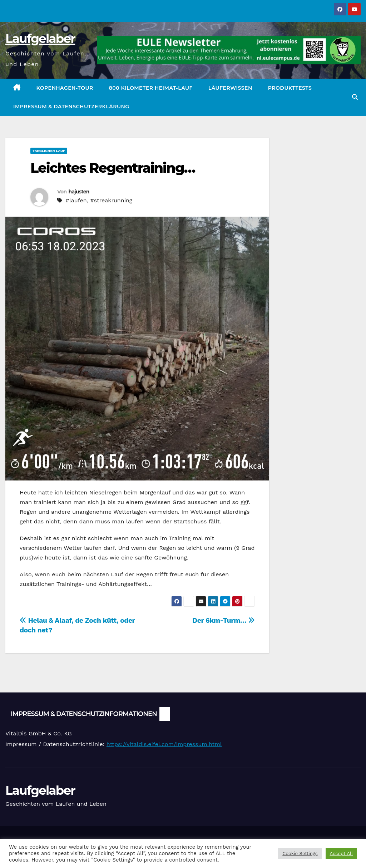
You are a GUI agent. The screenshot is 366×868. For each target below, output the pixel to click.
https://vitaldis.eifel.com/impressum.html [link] (164, 744)
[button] (355, 97)
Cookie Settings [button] (300, 854)
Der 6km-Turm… (224, 620)
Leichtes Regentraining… (113, 168)
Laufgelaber (40, 39)
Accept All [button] (341, 854)
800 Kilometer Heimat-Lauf (151, 88)
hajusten (79, 192)
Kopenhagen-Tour (65, 88)
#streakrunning (111, 200)
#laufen (76, 200)
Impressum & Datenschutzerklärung (71, 107)
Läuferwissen (230, 88)
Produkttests (290, 88)
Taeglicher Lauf (49, 151)
